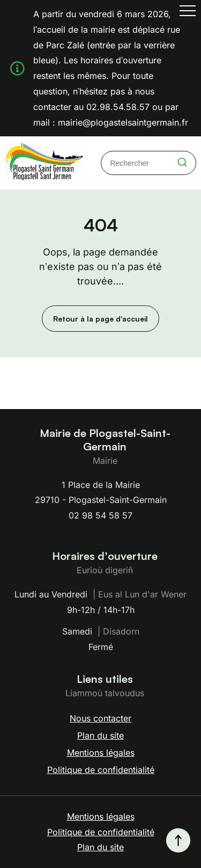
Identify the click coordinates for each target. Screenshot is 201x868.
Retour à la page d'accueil (100, 319)
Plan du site (100, 735)
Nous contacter (100, 718)
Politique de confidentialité (101, 770)
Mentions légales (101, 753)
